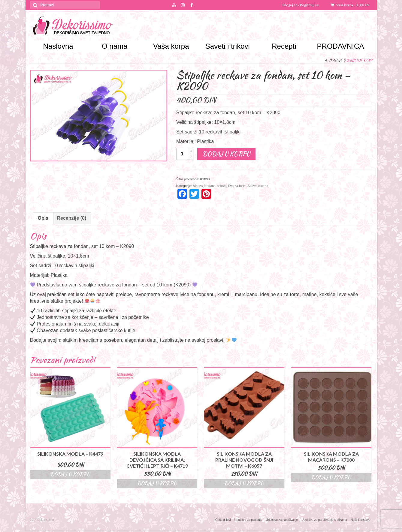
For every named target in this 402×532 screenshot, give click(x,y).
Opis (43, 218)
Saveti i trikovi (228, 46)
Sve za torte (237, 186)
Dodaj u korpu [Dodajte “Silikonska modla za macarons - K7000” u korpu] (331, 477)
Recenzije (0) (72, 218)
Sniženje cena (359, 60)
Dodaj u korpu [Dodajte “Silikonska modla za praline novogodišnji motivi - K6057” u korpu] (244, 483)
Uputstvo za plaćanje (248, 520)
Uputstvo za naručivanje (282, 520)
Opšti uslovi (223, 520)
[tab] (43, 218)
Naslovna (58, 46)
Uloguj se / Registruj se (301, 5)
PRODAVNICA (341, 46)
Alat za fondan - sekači (209, 186)
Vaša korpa (350, 5)
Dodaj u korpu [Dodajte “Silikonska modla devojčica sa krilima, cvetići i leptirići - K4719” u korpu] (157, 483)
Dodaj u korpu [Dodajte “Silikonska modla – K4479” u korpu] (70, 474)
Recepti (284, 46)
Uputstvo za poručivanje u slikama (324, 520)
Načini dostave (361, 520)
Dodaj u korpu (226, 154)
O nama (115, 46)
